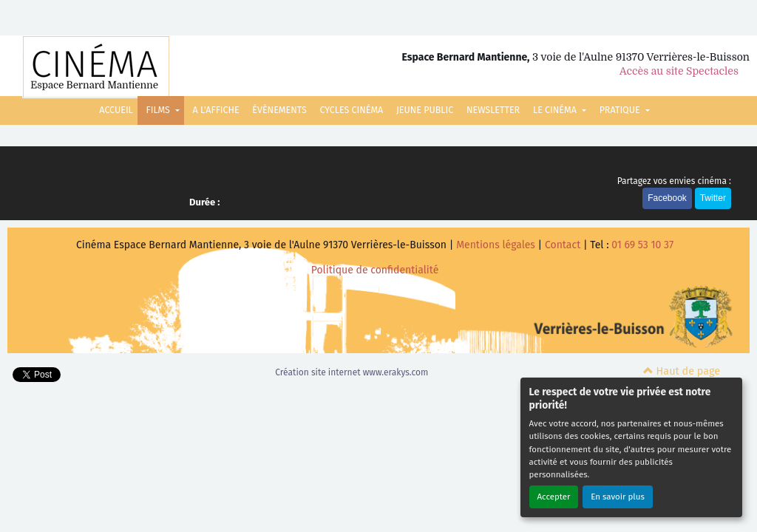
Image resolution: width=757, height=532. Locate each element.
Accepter (554, 497)
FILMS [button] (160, 110)
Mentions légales (496, 245)
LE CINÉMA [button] (556, 110)
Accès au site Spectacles (679, 71)
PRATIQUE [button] (621, 110)
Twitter (713, 198)
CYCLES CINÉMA (351, 110)
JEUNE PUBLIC (425, 110)
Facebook (667, 198)
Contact (563, 245)
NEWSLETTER (493, 110)
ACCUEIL (116, 110)
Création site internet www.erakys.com (352, 372)
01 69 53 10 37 (642, 245)
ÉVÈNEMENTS (279, 110)
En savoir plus (618, 497)
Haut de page (682, 371)
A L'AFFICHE (216, 110)
